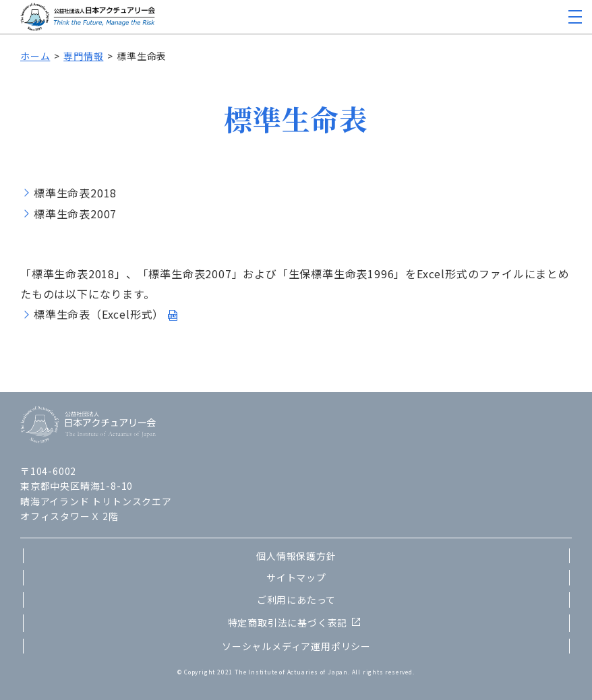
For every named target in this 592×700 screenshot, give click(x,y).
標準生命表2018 (75, 193)
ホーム (35, 56)
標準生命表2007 (75, 214)
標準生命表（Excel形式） (99, 314)
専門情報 (83, 56)
